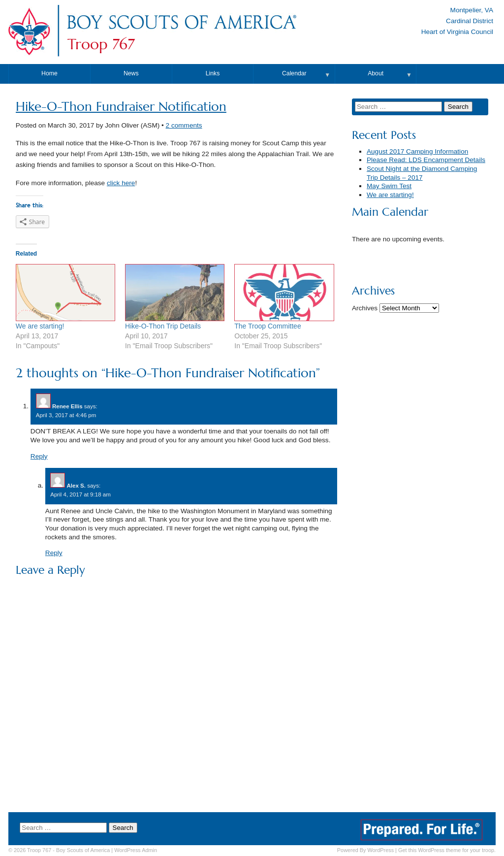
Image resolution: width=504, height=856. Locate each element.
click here (121, 183)
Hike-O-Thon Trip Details (163, 326)
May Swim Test (389, 186)
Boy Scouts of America (83, 850)
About (376, 73)
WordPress (380, 850)
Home (49, 73)
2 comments (184, 125)
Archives (365, 308)
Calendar (294, 73)
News (131, 73)
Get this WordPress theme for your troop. (447, 850)
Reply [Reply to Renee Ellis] (39, 456)
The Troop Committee (268, 326)
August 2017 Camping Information (417, 151)
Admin (136, 850)
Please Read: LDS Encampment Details (426, 160)
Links (213, 73)
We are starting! (40, 326)
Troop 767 (101, 44)
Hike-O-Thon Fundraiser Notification (121, 107)
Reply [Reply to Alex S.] (54, 553)
